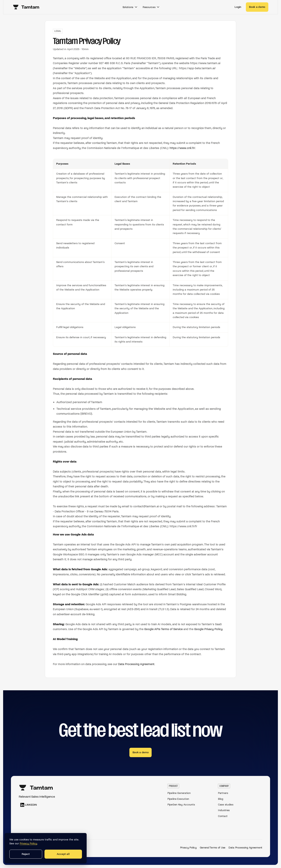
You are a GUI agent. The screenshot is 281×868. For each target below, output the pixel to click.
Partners (223, 793)
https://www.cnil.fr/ (182, 148)
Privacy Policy (188, 848)
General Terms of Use (213, 848)
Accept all (63, 854)
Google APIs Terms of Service (163, 629)
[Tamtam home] (26, 7)
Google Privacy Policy (208, 629)
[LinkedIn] (29, 805)
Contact (223, 816)
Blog (221, 799)
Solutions (130, 7)
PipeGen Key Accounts (181, 805)
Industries (224, 810)
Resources (151, 7)
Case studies (226, 805)
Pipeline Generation (179, 793)
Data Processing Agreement (136, 664)
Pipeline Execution (178, 799)
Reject (26, 854)
